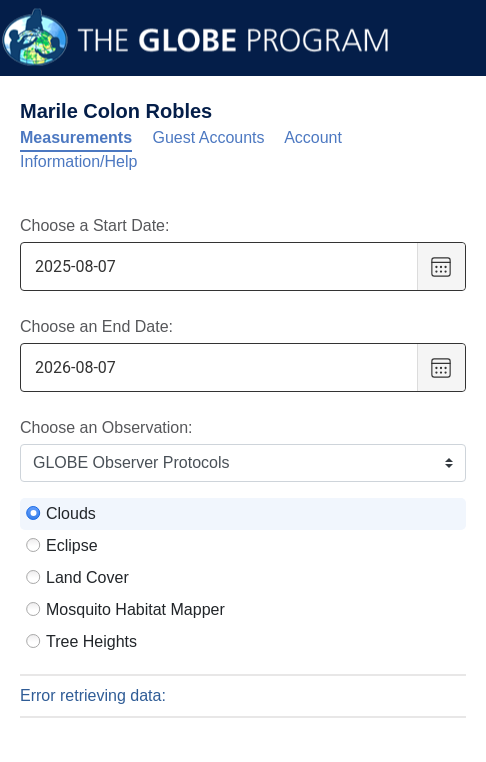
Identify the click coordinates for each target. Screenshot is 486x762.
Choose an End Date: (96, 326)
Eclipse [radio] (72, 545)
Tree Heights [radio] (91, 641)
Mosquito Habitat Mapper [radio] (135, 609)
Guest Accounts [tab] (209, 137)
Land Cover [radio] (87, 577)
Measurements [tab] (76, 137)
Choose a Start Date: (94, 225)
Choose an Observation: (106, 427)
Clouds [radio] (71, 513)
